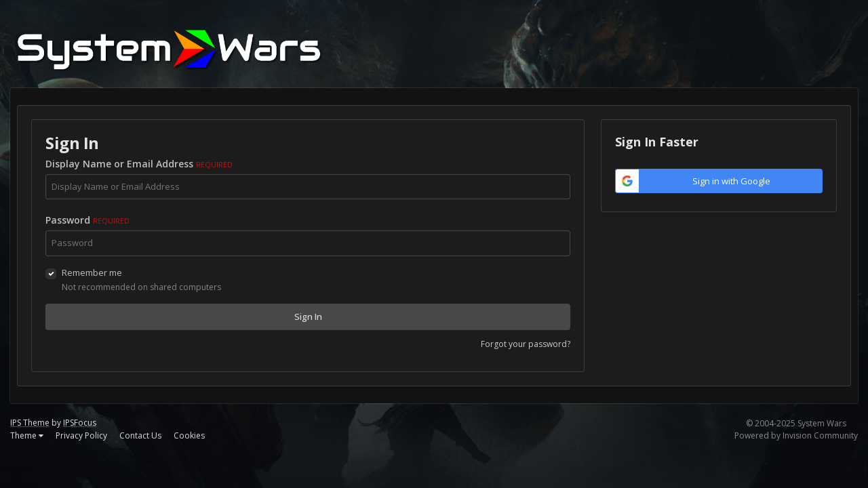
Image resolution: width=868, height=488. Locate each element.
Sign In (308, 317)
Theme (27, 435)
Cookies (189, 435)
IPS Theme (30, 423)
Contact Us (140, 435)
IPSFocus (80, 423)
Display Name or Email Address (139, 164)
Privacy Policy (81, 435)
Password (87, 220)
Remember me (92, 272)
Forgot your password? (526, 344)
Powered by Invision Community (796, 435)
